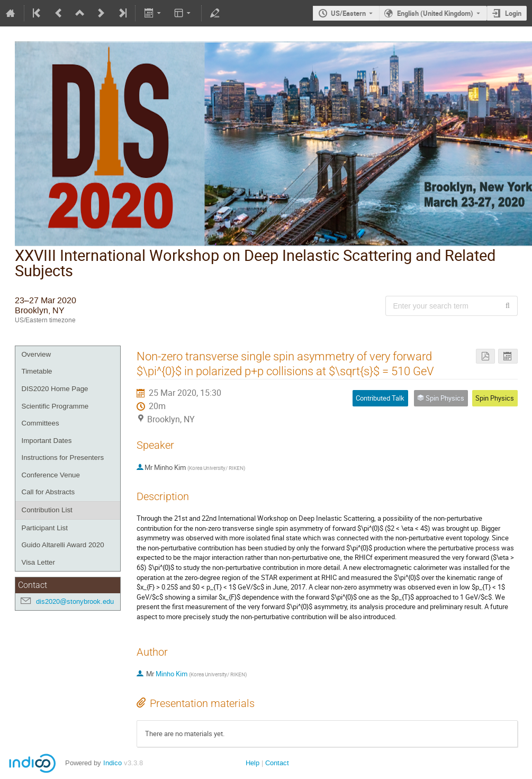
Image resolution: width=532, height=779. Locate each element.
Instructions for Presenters (63, 458)
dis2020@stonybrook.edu (75, 601)
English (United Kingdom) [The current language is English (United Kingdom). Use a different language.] (435, 13)
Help (253, 763)
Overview (37, 354)
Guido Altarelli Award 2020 (63, 545)
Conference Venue (51, 475)
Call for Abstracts (48, 492)
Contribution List (47, 510)
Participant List (45, 528)
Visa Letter (38, 562)
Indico (112, 763)
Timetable (37, 371)
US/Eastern (348, 13)
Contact (277, 763)
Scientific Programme (55, 406)
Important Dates (47, 441)
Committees (40, 423)
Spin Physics (495, 398)
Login (513, 13)
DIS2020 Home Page (55, 389)
